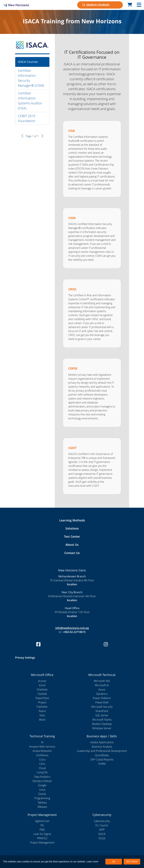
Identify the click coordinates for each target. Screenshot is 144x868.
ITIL (42, 825)
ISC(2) (102, 838)
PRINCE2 (42, 838)
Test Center (72, 536)
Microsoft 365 (102, 681)
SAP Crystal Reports (102, 759)
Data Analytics (42, 777)
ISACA (102, 834)
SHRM (102, 764)
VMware (42, 807)
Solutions (72, 528)
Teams (42, 711)
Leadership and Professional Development (102, 751)
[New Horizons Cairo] (18, 5)
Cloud (42, 768)
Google (42, 785)
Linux (42, 790)
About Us (72, 545)
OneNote (42, 690)
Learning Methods (72, 520)
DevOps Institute (42, 781)
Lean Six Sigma (42, 834)
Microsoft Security (102, 707)
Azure (102, 690)
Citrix (42, 764)
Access (42, 681)
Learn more (92, 862)
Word (42, 720)
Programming (42, 798)
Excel (42, 685)
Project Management (42, 843)
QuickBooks (102, 755)
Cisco (42, 759)
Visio (42, 715)
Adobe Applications (102, 742)
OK (114, 862)
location (72, 584)
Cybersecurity (102, 821)
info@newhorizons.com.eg (72, 628)
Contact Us (72, 553)
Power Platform (102, 698)
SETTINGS (132, 862)
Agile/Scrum (42, 821)
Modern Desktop (102, 724)
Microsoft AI (102, 685)
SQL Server (102, 715)
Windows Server (102, 728)
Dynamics (102, 694)
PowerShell (102, 702)
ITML (42, 830)
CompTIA (42, 772)
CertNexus (42, 755)
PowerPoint (42, 698)
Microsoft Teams (102, 720)
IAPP (102, 830)
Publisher (42, 707)
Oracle (42, 794)
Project (42, 702)
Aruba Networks (42, 751)
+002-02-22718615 (74, 632)
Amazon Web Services (42, 747)
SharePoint (102, 711)
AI (42, 742)
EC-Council (102, 825)
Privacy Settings (25, 658)
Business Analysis (102, 747)
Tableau (42, 802)
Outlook (42, 694)
